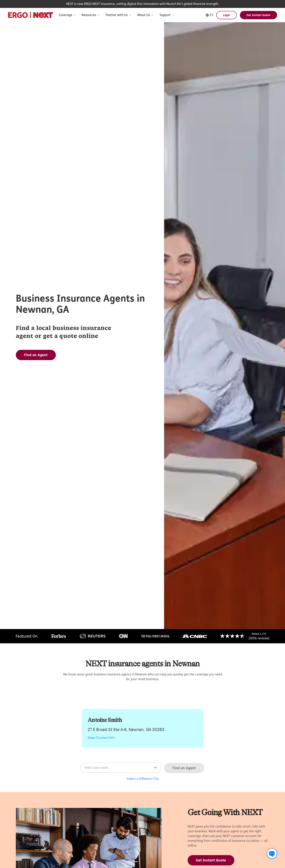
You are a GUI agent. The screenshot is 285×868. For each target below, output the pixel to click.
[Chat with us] (272, 854)
